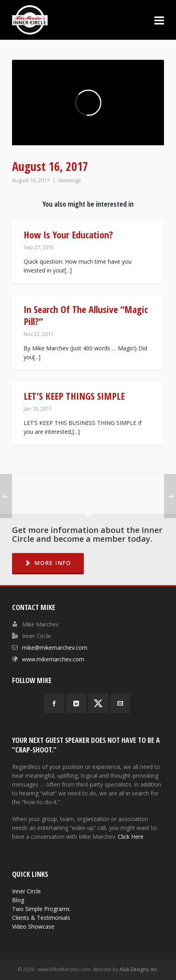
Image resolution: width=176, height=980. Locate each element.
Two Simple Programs (41, 909)
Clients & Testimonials (41, 918)
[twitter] (98, 703)
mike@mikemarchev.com (55, 648)
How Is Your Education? (68, 235)
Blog (18, 900)
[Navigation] (159, 20)
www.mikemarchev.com (53, 659)
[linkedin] (76, 703)
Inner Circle (26, 891)
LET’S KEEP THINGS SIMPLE (74, 396)
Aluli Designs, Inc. (139, 969)
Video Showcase (33, 926)
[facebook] (54, 703)
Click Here (131, 837)
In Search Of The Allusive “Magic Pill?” (86, 315)
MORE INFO (48, 563)
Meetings (70, 180)
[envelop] (120, 703)
